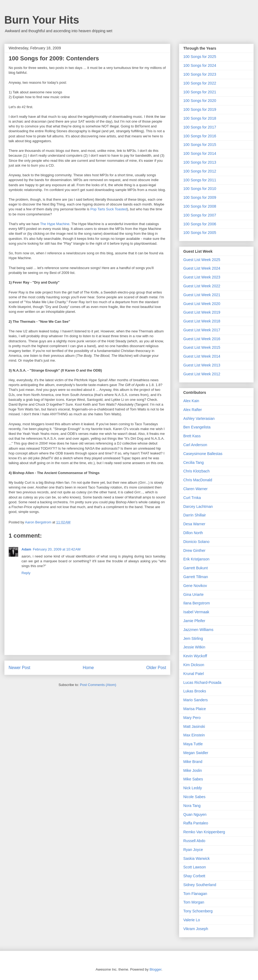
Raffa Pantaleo (196, 823)
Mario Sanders (196, 700)
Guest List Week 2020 (202, 304)
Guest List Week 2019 (202, 312)
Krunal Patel (193, 674)
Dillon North (193, 533)
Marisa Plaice (195, 709)
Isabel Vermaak (196, 612)
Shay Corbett (194, 876)
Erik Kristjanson (196, 559)
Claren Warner (196, 489)
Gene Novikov (195, 586)
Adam (26, 549)
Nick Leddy (193, 788)
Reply (26, 573)
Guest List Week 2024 (202, 268)
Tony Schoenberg (198, 911)
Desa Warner (194, 524)
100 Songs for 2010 (200, 189)
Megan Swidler (196, 753)
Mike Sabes (193, 779)
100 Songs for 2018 (200, 118)
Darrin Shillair (195, 515)
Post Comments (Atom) (98, 685)
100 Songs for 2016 (200, 136)
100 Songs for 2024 (200, 65)
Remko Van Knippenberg (204, 832)
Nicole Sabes (194, 797)
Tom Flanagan (195, 894)
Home (88, 668)
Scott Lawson (195, 867)
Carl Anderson (195, 445)
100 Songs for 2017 (200, 127)
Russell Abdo (194, 841)
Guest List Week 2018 (202, 321)
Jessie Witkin (194, 647)
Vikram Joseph (196, 929)
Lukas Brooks (195, 691)
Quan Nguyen (195, 814)
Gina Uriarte (193, 594)
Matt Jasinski (194, 726)
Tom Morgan (194, 902)
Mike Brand (193, 762)
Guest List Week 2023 (202, 277)
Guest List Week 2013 (202, 365)
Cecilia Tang (193, 463)
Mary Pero (192, 718)
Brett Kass (192, 436)
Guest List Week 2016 (202, 339)
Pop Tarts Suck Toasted (109, 209)
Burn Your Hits (42, 20)
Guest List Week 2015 (202, 347)
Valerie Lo (192, 920)
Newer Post (19, 668)
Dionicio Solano (196, 542)
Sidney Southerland (200, 885)
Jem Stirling (193, 638)
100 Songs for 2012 (200, 171)
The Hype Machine (55, 224)
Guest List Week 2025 (202, 260)
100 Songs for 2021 (200, 92)
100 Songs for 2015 (200, 145)
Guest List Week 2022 (202, 286)
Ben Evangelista (197, 427)
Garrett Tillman (196, 577)
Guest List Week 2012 (202, 374)
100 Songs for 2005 (200, 233)
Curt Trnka (192, 498)
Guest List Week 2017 (202, 330)
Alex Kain (191, 401)
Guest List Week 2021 (202, 295)
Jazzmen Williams (198, 630)
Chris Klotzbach (196, 471)
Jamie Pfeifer (194, 621)
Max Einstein (194, 735)
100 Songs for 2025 (200, 57)
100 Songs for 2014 (200, 153)
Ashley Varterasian (199, 419)
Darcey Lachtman (198, 506)
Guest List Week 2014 (202, 356)
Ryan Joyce (193, 850)
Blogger (155, 969)
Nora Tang (192, 806)
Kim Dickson (194, 665)
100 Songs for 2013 (200, 162)
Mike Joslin (193, 770)
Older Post (156, 668)
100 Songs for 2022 (200, 83)
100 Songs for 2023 (200, 74)
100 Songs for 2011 (200, 180)
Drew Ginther (194, 550)
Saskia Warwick (196, 858)
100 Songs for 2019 (200, 109)
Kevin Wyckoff (195, 656)
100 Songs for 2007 (200, 215)
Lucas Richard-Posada (202, 682)
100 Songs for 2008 (200, 206)
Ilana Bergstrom (197, 603)
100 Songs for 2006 (200, 224)
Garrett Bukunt (196, 568)
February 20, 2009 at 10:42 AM (57, 549)
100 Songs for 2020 (200, 101)
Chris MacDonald (198, 480)
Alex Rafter (193, 410)
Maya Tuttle (193, 744)
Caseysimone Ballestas (203, 454)
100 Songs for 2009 (200, 197)
